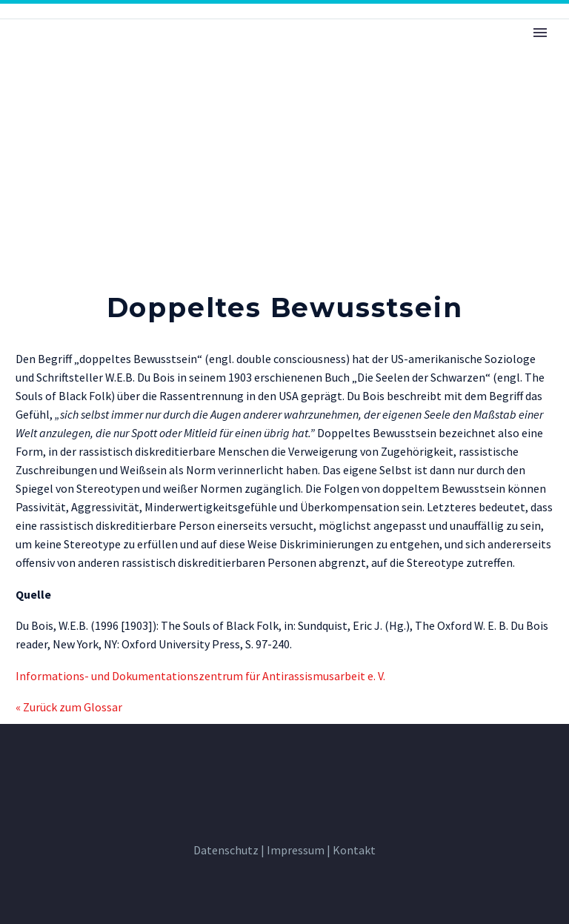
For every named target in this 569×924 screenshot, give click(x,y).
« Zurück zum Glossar (69, 707)
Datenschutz (226, 850)
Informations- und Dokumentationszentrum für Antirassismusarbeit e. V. (200, 676)
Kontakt (354, 850)
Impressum (296, 850)
